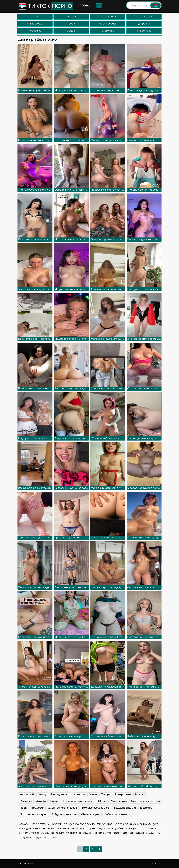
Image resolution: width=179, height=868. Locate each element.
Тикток (46, 6)
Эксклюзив (35, 24)
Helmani (102, 801)
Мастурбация (108, 24)
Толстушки (108, 31)
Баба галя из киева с (117, 814)
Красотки (35, 31)
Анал (35, 17)
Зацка (93, 795)
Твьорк (106, 795)
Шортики (146, 808)
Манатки (26, 801)
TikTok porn (26, 864)
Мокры (139, 795)
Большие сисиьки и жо (95, 808)
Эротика (144, 31)
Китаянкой (27, 795)
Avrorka (41, 801)
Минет (71, 17)
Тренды (86, 6)
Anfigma (57, 814)
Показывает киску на (34, 814)
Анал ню (79, 795)
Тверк (71, 24)
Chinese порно (91, 814)
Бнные (54, 801)
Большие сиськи (144, 17)
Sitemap (157, 864)
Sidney (42, 795)
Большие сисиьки (125, 808)
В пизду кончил (60, 795)
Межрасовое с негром (145, 801)
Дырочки (144, 24)
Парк (23, 808)
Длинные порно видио (63, 808)
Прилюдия (37, 808)
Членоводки (119, 801)
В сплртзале (123, 795)
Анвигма (71, 814)
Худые (71, 31)
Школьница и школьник (78, 801)
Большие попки (108, 17)
